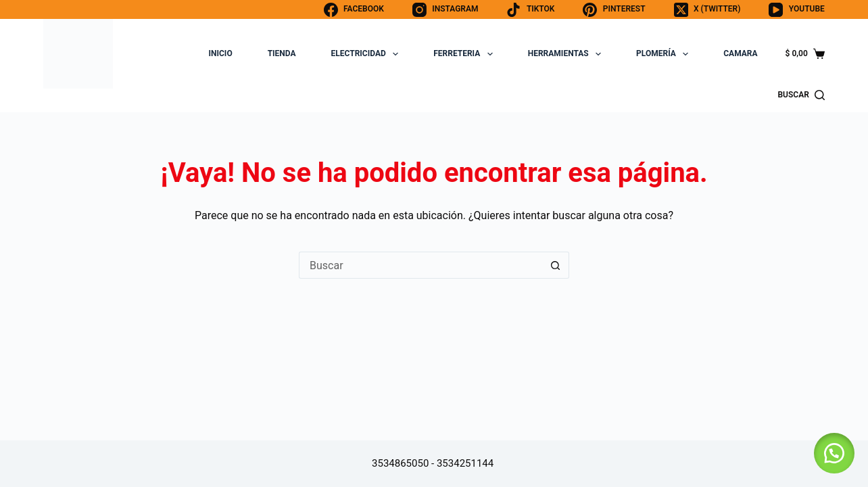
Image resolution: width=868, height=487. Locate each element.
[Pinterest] (614, 10)
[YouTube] (796, 10)
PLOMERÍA (665, 54)
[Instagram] (445, 10)
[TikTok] (530, 10)
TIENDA (282, 53)
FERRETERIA (466, 54)
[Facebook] (354, 10)
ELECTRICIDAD (368, 54)
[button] (834, 453)
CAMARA (740, 53)
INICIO (221, 53)
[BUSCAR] (801, 95)
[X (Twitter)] (707, 10)
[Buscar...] (420, 265)
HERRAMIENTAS (567, 54)
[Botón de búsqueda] (556, 265)
